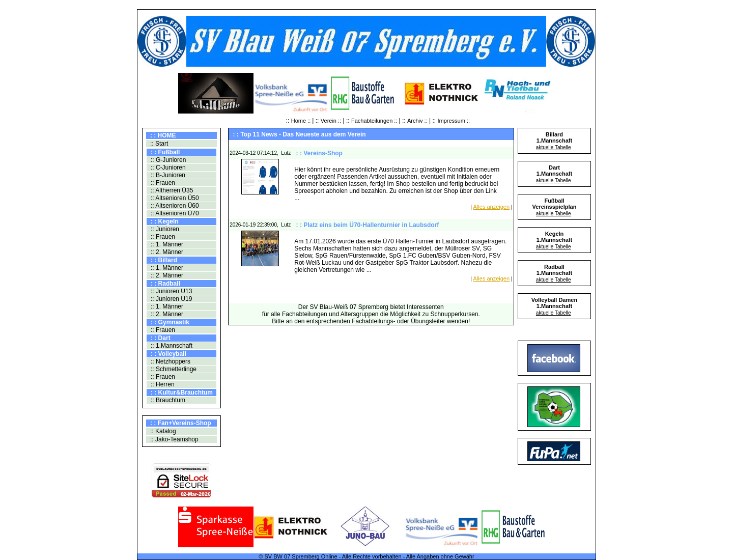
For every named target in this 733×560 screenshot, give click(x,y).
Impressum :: (454, 121)
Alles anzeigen (492, 207)
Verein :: (331, 121)
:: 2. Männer (166, 252)
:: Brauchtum (167, 400)
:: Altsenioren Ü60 (174, 206)
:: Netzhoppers (170, 361)
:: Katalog (162, 431)
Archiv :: (417, 121)
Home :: (302, 121)
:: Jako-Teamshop (174, 439)
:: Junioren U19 (171, 299)
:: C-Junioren (167, 167)
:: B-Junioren (167, 175)
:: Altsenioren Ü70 (174, 213)
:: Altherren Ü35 (171, 190)
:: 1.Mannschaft (171, 346)
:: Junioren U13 (171, 291)
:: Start (159, 144)
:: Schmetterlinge (173, 369)
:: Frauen (162, 183)
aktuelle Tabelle (554, 147)
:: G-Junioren (168, 160)
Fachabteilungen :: (375, 121)
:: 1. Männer (166, 244)
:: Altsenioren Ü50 (174, 198)
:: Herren (162, 384)
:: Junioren (164, 229)
